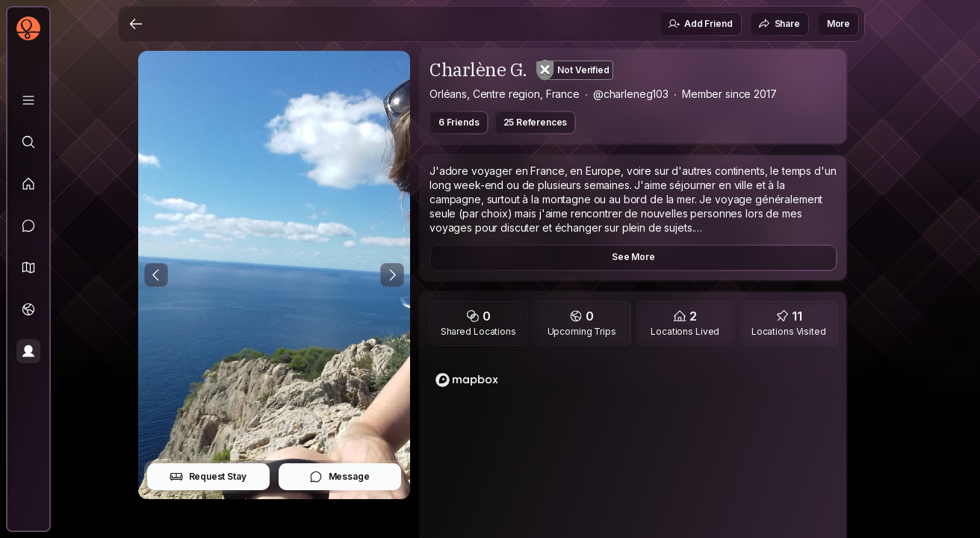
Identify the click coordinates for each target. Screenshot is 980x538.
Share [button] (779, 24)
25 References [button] (536, 122)
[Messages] (28, 226)
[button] (28, 268)
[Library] (28, 100)
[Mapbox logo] (467, 380)
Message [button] (339, 477)
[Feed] (28, 184)
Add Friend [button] (700, 24)
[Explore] (28, 142)
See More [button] (633, 257)
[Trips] (28, 309)
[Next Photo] (392, 275)
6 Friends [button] (459, 122)
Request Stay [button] (208, 477)
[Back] (136, 24)
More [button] (838, 24)
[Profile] (28, 351)
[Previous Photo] (156, 275)
